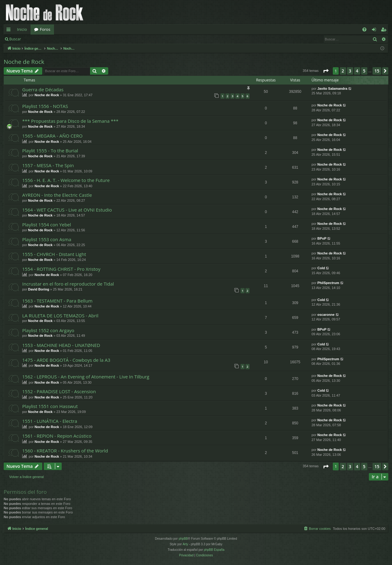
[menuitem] (364, 29)
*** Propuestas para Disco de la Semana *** (70, 121)
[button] (326, 71)
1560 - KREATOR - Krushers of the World (65, 451)
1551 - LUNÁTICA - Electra (50, 421)
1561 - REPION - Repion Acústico (57, 436)
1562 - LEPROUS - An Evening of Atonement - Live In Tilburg (86, 377)
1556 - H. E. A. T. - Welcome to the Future (66, 180)
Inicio (22, 29)
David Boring (39, 289)
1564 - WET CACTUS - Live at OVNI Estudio (67, 210)
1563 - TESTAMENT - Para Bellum (57, 301)
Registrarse (70, 39)
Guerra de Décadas (43, 89)
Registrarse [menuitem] (385, 31)
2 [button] (343, 71)
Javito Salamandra (332, 89)
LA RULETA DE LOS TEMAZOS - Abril (60, 315)
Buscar (15, 39)
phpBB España (214, 550)
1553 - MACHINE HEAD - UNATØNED (61, 345)
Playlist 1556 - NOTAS (45, 106)
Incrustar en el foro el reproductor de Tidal (68, 284)
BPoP (322, 238)
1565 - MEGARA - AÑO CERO (52, 136)
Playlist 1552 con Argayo (48, 330)
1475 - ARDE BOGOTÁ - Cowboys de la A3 (66, 360)
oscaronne (326, 315)
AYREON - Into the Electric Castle (57, 195)
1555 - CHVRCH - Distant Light (54, 254)
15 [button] (377, 71)
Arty (185, 544)
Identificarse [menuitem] (375, 31)
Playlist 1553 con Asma (47, 239)
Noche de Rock (24, 62)
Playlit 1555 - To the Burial (50, 151)
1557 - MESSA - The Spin (48, 165)
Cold (321, 268)
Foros (45, 29)
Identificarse (41, 39)
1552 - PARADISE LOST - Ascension (59, 391)
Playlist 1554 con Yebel (47, 225)
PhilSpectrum (328, 283)
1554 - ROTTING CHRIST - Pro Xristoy (61, 269)
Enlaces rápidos (10, 31)
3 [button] (350, 71)
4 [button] (357, 71)
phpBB (183, 539)
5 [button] (364, 71)
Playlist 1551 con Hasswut (50, 406)
